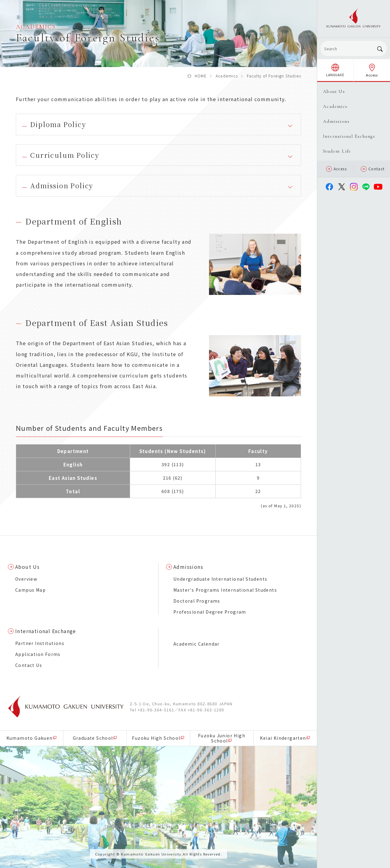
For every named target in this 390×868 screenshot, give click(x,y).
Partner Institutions (40, 643)
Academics (227, 76)
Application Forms (38, 654)
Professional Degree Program (210, 612)
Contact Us (29, 665)
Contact (373, 169)
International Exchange (46, 631)
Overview (26, 579)
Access (336, 169)
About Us (27, 567)
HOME (201, 76)
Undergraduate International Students (220, 579)
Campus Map (30, 590)
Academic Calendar (197, 644)
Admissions (188, 567)
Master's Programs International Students (225, 590)
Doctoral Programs (197, 601)
